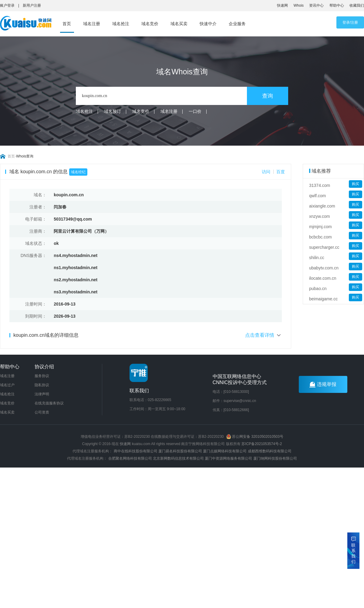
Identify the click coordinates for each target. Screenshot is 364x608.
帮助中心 (337, 5)
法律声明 (42, 394)
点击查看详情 (263, 335)
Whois (299, 5)
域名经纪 (78, 172)
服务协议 (42, 376)
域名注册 (92, 24)
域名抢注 (121, 24)
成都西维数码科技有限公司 (270, 451)
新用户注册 (32, 5)
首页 (67, 24)
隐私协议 (42, 385)
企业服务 (237, 24)
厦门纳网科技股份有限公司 (275, 458)
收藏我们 (357, 5)
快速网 (282, 5)
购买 (356, 184)
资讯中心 (316, 5)
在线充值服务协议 (49, 403)
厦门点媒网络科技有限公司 (225, 451)
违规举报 (323, 384)
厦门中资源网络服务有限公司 (228, 458)
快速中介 (208, 24)
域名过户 (7, 385)
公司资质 (42, 412)
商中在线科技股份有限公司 (136, 451)
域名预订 (113, 111)
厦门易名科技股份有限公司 (181, 451)
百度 (281, 172)
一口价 (195, 111)
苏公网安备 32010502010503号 (255, 437)
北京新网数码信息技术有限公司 (178, 458)
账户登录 (7, 5)
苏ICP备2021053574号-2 (262, 444)
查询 (268, 96)
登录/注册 (350, 22)
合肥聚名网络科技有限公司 (130, 458)
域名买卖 (179, 24)
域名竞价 (150, 24)
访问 (266, 172)
